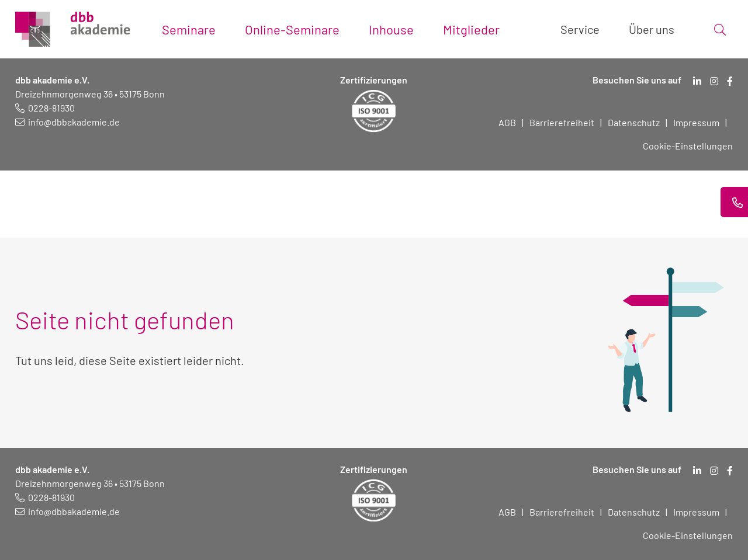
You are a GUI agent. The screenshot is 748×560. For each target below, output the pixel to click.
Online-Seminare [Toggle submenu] (292, 29)
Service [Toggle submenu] (580, 29)
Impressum (696, 122)
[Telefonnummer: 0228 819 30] (45, 108)
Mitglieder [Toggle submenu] (471, 29)
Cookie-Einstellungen (688, 146)
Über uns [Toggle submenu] (652, 29)
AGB (507, 122)
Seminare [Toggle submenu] (189, 29)
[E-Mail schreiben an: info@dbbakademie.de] (67, 122)
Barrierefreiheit (562, 122)
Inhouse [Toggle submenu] (391, 29)
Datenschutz (634, 122)
